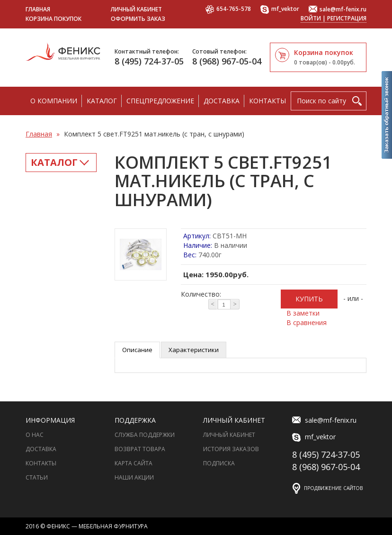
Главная (38, 9)
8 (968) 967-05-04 (227, 61)
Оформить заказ (138, 19)
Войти (311, 18)
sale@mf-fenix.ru (338, 10)
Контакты (267, 101)
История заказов (231, 449)
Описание (137, 350)
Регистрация (347, 18)
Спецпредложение (160, 101)
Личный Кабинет (229, 435)
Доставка (222, 101)
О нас (35, 435)
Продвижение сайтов (333, 488)
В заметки (303, 313)
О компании (54, 101)
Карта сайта (134, 463)
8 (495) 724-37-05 (149, 61)
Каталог (102, 101)
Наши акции (134, 477)
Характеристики (194, 350)
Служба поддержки (145, 435)
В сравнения (307, 322)
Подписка (219, 463)
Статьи (37, 477)
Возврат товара (140, 449)
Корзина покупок (53, 19)
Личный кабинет (136, 9)
